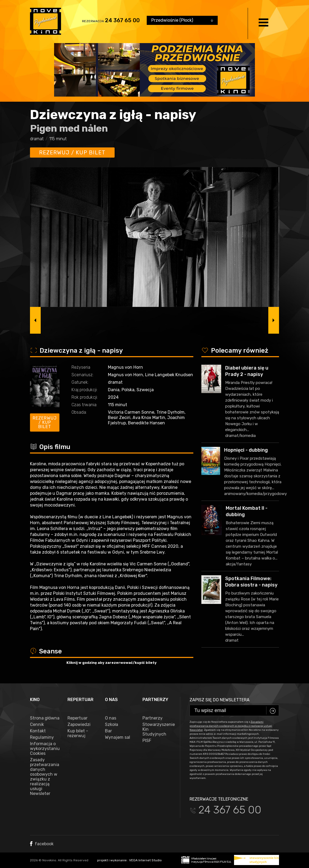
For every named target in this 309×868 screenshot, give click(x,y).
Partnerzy (152, 718)
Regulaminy (42, 737)
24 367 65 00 (122, 20)
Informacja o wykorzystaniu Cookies (45, 749)
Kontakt (38, 731)
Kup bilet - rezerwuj (78, 733)
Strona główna (45, 718)
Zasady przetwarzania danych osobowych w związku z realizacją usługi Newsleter (45, 777)
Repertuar (78, 718)
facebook (42, 844)
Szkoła (112, 725)
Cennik (37, 725)
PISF (147, 741)
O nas (111, 718)
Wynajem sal (118, 737)
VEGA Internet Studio (145, 860)
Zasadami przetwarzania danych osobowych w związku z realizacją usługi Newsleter (231, 726)
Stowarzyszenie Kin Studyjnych (157, 729)
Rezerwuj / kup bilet (72, 153)
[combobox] (182, 20)
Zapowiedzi (79, 725)
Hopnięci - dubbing (246, 450)
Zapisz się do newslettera (220, 700)
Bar (108, 731)
